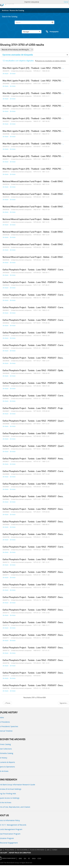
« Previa (7, 703)
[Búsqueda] (53, 22)
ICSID (39, 859)
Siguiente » (63, 703)
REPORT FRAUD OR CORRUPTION (20, 853)
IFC (29, 859)
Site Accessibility (22, 850)
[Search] (34, 22)
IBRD (20, 859)
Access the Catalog (17, 10)
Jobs (48, 850)
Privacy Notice (10, 850)
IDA (25, 859)
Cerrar (66, 2)
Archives (5, 10)
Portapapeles (50, 32)
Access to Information (37, 850)
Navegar (32, 32)
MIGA (34, 859)
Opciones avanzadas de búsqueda (18, 55)
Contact (55, 850)
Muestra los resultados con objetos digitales (50, 61)
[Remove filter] (32, 50)
